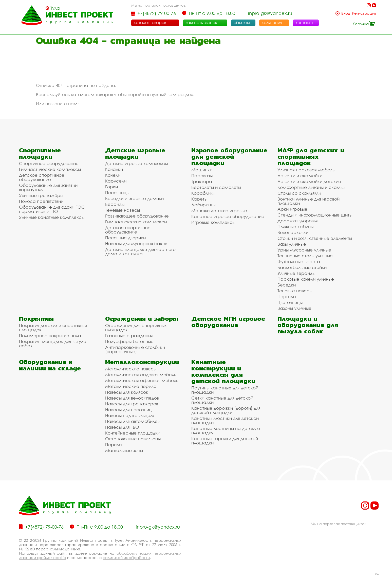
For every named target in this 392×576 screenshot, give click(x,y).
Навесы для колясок (127, 392)
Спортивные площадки (40, 153)
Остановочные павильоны (133, 439)
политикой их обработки (126, 557)
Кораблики (203, 193)
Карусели (116, 181)
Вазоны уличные (294, 308)
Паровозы (202, 176)
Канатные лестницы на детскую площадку (226, 430)
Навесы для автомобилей (133, 421)
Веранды (115, 204)
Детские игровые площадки (135, 153)
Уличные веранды (296, 273)
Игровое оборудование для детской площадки (229, 157)
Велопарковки (293, 232)
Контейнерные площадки (133, 433)
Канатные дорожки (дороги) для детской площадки (226, 410)
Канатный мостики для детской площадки (225, 420)
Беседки (287, 285)
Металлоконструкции (142, 362)
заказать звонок (201, 23)
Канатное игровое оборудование (228, 216)
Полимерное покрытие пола (50, 336)
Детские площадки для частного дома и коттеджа (140, 251)
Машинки (202, 170)
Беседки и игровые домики (134, 198)
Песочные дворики (125, 238)
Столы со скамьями (299, 193)
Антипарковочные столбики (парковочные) (135, 349)
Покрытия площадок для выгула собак (53, 344)
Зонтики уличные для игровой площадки (309, 201)
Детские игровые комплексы (136, 163)
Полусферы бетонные (129, 341)
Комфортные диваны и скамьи (311, 187)
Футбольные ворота (299, 262)
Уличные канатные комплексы (52, 217)
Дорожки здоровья (298, 221)
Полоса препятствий (41, 201)
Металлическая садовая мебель (141, 375)
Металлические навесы (131, 369)
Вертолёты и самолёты (216, 187)
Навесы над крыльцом (130, 415)
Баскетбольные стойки (302, 267)
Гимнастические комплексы (50, 169)
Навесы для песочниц (128, 410)
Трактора (202, 181)
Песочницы (117, 193)
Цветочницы (290, 302)
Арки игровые (292, 209)
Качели (113, 175)
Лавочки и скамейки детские (309, 181)
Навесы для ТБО (122, 427)
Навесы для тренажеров (132, 404)
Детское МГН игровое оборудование (228, 322)
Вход (346, 13)
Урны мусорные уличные (304, 250)
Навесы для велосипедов (132, 398)
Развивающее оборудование (137, 216)
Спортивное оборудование (49, 163)
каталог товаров (150, 23)
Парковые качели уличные (306, 279)
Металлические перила (131, 386)
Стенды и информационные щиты (315, 215)
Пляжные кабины (295, 227)
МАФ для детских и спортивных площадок (311, 157)
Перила (114, 445)
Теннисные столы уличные (305, 256)
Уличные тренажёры (41, 195)
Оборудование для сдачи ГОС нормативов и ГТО (52, 209)
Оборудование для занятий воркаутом (48, 187)
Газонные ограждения (129, 336)
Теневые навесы (123, 210)
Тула (55, 8)
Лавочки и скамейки (300, 176)
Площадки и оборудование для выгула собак (308, 325)
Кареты (199, 199)
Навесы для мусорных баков (136, 244)
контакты (304, 23)
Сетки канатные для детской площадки (222, 400)
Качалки (114, 169)
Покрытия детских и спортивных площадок (53, 328)
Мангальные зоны (124, 450)
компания (272, 23)
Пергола (287, 296)
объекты (242, 23)
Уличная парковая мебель (306, 170)
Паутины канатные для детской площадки (225, 390)
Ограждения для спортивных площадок (136, 328)
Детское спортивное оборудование (42, 177)
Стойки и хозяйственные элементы (315, 238)
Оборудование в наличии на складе (50, 365)
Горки (111, 187)
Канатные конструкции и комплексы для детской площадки (223, 371)
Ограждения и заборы (142, 319)
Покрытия (36, 319)
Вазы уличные (292, 244)
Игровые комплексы (213, 222)
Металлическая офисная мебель (142, 380)
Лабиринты (203, 205)
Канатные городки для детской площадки (225, 441)
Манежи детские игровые (219, 211)
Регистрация (364, 13)
